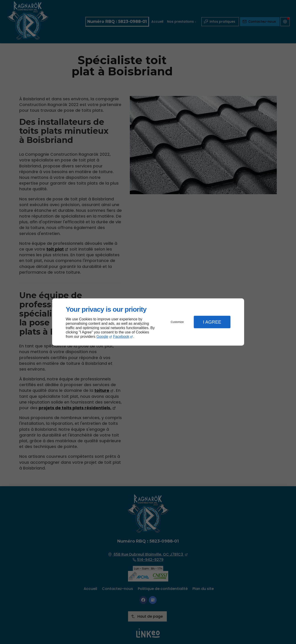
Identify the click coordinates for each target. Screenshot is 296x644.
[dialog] (148, 322)
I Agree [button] (212, 322)
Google (102, 337)
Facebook (121, 337)
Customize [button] (177, 322)
